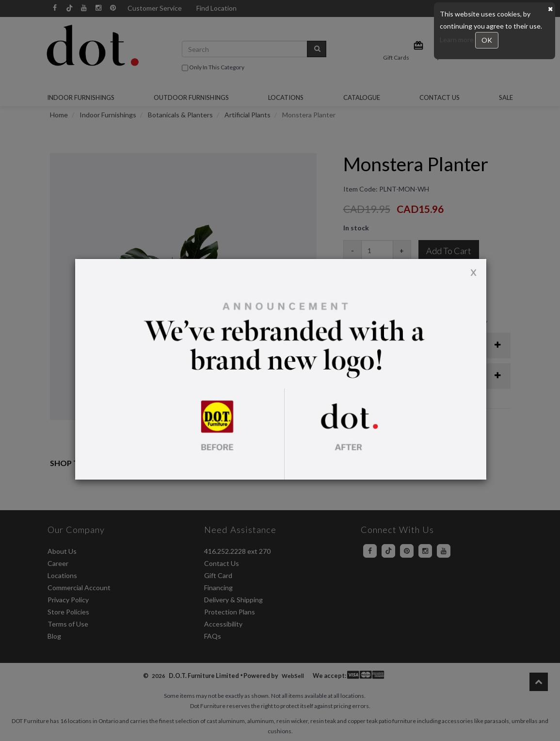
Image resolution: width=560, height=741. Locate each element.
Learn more (457, 40)
